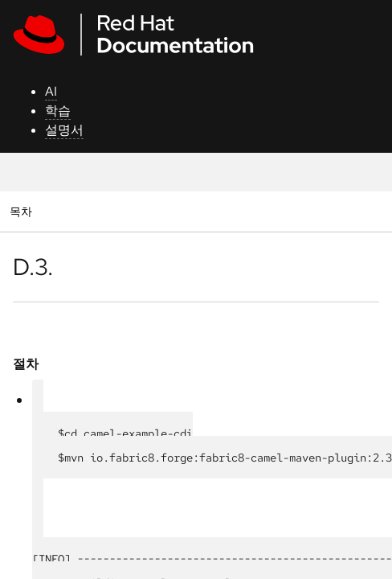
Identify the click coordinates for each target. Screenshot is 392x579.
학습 (58, 111)
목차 (23, 211)
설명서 (64, 130)
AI (51, 91)
